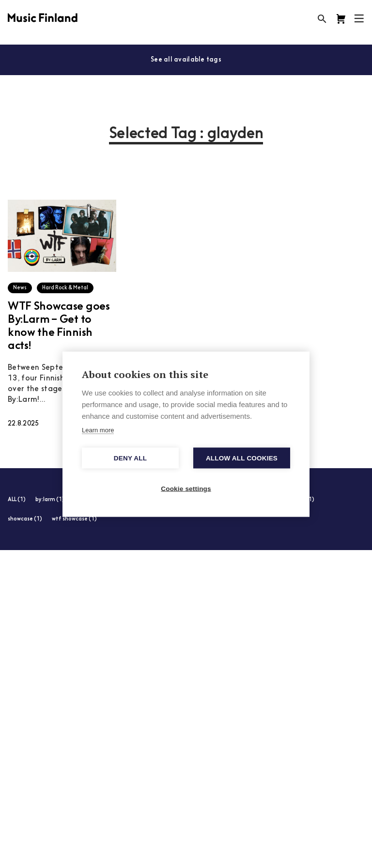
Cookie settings (186, 488)
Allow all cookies (242, 458)
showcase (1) (25, 519)
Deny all (130, 458)
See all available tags (186, 60)
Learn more (98, 430)
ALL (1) (17, 500)
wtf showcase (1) (74, 519)
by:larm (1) (50, 500)
